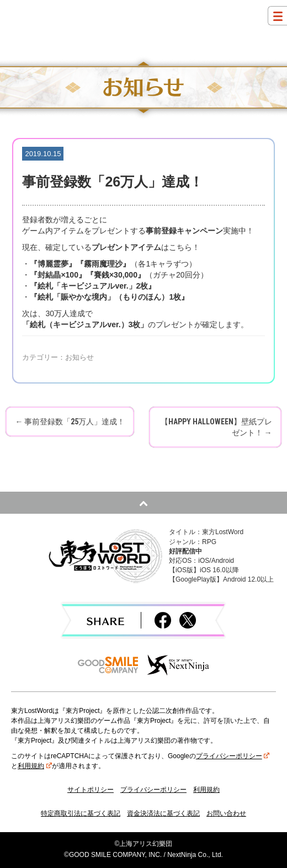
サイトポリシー (91, 790)
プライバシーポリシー (233, 756)
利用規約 (35, 766)
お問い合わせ (226, 813)
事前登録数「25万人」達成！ (70, 422)
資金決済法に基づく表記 (163, 813)
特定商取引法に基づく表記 (81, 813)
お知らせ (79, 357)
